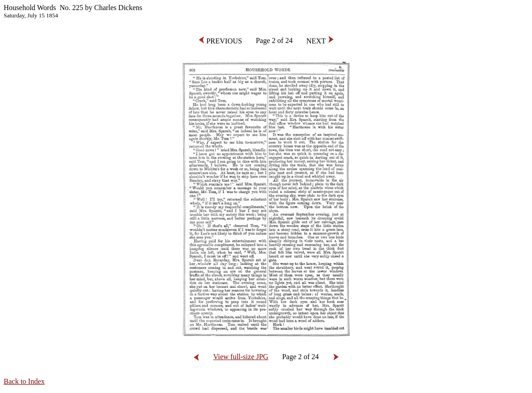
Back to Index (24, 381)
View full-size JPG (241, 357)
